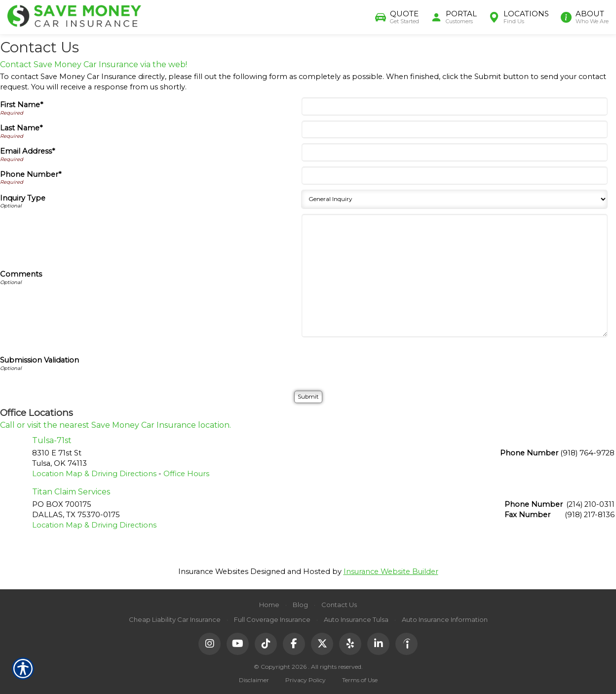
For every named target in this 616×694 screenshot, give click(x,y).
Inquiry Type (23, 198)
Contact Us (339, 605)
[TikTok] (266, 644)
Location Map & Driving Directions (94, 474)
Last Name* (21, 128)
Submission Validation (39, 360)
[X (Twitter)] (322, 644)
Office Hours (186, 474)
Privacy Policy (306, 680)
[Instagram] (210, 644)
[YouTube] (238, 644)
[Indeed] (406, 644)
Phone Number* (31, 174)
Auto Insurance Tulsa (356, 619)
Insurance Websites (213, 572)
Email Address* (27, 151)
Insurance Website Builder (391, 572)
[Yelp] (350, 644)
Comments (21, 274)
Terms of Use (360, 680)
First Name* (21, 105)
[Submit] (308, 397)
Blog (300, 605)
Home (269, 605)
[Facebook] (294, 644)
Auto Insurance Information (445, 619)
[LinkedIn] (378, 644)
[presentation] (379, 362)
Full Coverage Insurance (272, 619)
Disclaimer (254, 680)
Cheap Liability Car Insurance (175, 619)
